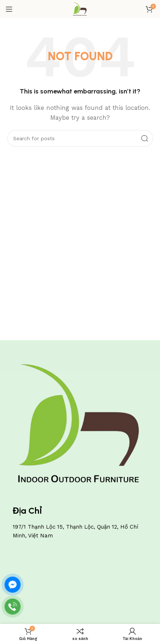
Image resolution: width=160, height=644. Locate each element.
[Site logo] (80, 9)
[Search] (80, 138)
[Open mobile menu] (9, 9)
